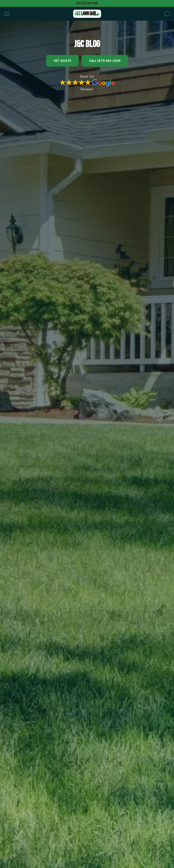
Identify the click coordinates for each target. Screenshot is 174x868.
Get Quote (62, 61)
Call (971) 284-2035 (87, 3)
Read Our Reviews (87, 83)
